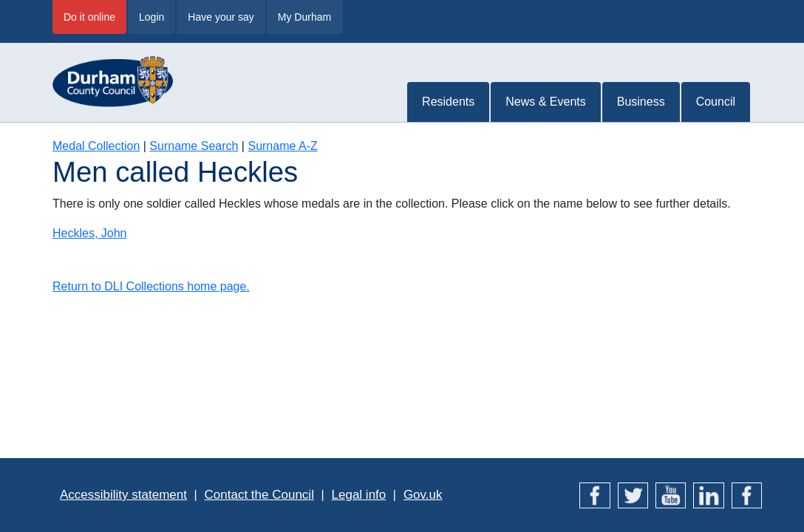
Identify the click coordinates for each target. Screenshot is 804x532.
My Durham (304, 17)
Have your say (221, 17)
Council (716, 102)
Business (641, 102)
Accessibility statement (123, 495)
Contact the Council (259, 495)
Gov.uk (423, 495)
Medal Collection (96, 146)
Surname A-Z (282, 146)
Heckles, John (90, 233)
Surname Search (194, 146)
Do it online (89, 17)
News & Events (545, 102)
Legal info (359, 495)
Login (151, 17)
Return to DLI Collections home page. (151, 286)
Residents (448, 102)
